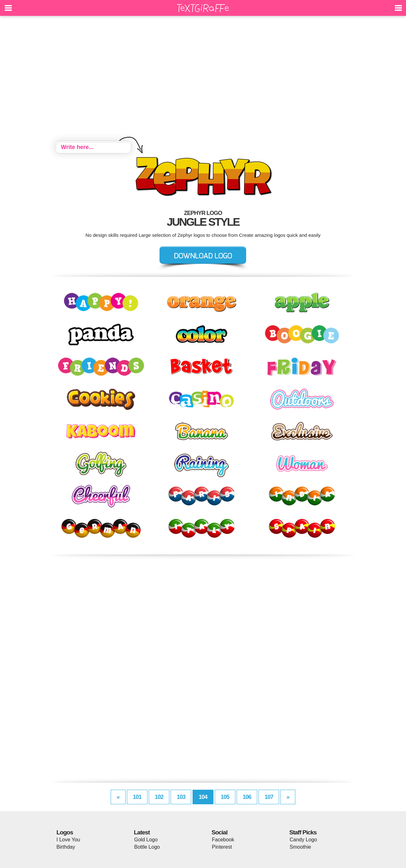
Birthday (66, 847)
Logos (65, 832)
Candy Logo (303, 840)
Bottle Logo (147, 847)
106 (247, 797)
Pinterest (222, 847)
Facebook (223, 840)
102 (159, 797)
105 (225, 797)
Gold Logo (146, 840)
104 (203, 797)
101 (137, 797)
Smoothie (300, 847)
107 (269, 797)
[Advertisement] (203, 79)
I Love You (68, 840)
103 (181, 797)
